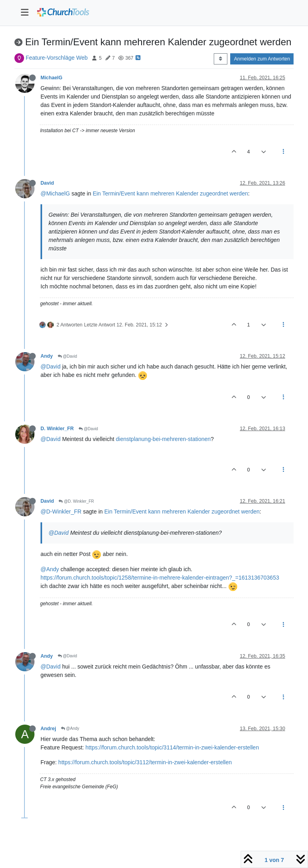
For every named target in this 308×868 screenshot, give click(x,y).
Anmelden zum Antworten (262, 59)
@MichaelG (55, 193)
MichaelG (51, 78)
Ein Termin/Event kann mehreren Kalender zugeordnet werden (170, 193)
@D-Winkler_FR (61, 512)
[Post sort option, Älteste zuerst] (220, 59)
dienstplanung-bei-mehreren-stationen (163, 439)
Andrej (48, 729)
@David (68, 356)
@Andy (50, 569)
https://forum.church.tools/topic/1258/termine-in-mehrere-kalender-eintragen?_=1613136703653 (160, 578)
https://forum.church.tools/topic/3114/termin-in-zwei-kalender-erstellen (172, 747)
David (47, 183)
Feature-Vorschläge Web (57, 58)
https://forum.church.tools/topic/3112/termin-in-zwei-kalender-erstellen (145, 762)
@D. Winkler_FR (76, 501)
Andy (47, 356)
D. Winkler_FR (57, 429)
